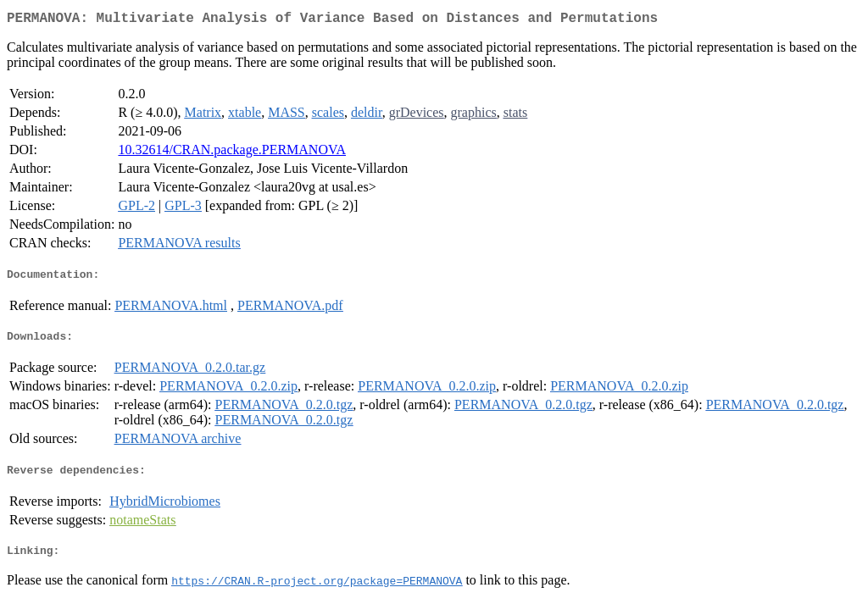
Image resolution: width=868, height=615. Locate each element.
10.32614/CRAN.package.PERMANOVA (232, 153)
